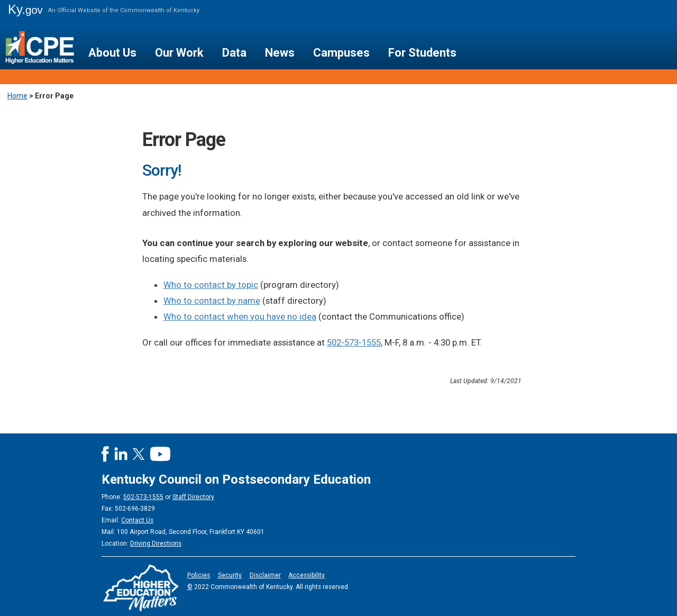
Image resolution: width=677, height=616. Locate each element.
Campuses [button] (341, 53)
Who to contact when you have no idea (240, 316)
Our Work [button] (179, 53)
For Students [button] (422, 53)
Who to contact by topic (211, 285)
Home (17, 96)
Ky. (25, 9)
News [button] (280, 53)
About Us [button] (112, 53)
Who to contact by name (212, 301)
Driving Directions (156, 543)
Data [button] (234, 53)
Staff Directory (193, 497)
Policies (199, 575)
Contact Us (137, 520)
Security (230, 575)
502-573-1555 (354, 342)
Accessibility (307, 575)
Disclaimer (265, 575)
